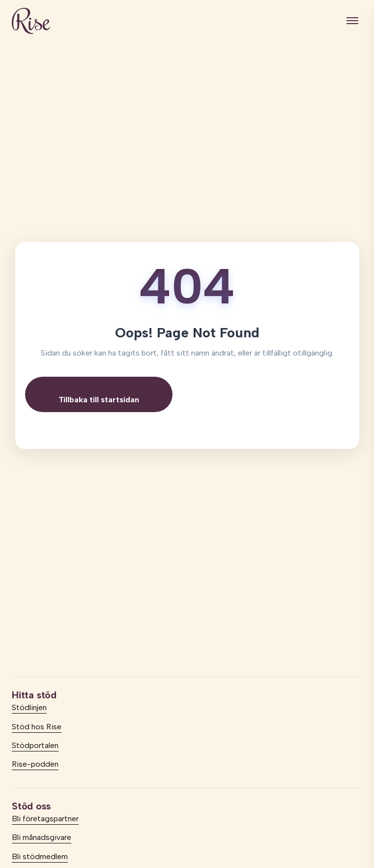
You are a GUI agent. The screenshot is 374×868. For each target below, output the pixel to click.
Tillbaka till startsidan (99, 400)
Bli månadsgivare (42, 837)
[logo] (31, 21)
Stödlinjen (29, 707)
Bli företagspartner (45, 819)
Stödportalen (35, 745)
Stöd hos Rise (37, 727)
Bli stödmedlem (40, 856)
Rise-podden (35, 764)
